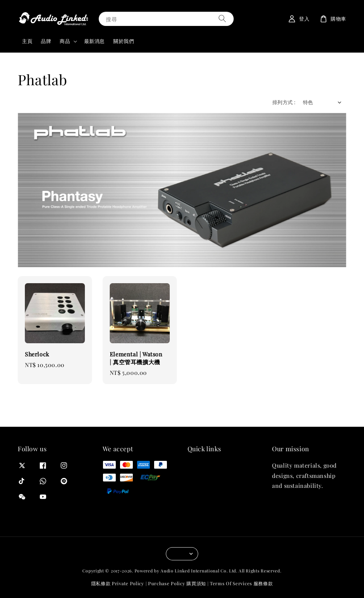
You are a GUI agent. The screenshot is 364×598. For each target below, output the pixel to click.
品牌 (46, 41)
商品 (65, 41)
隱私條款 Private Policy (118, 583)
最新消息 (94, 41)
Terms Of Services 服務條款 (241, 583)
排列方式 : (284, 102)
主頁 (27, 41)
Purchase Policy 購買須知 (177, 583)
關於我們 (124, 41)
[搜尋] (222, 19)
